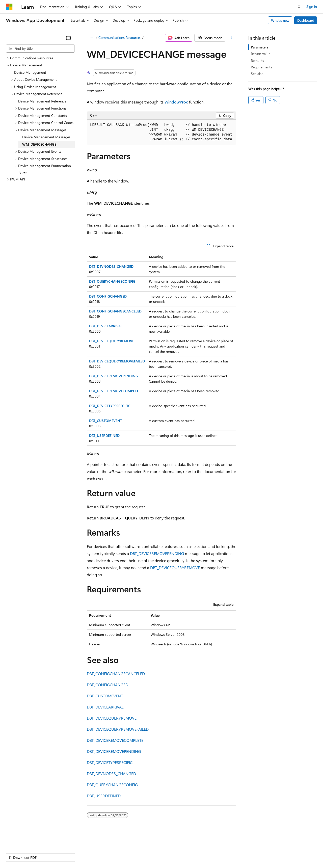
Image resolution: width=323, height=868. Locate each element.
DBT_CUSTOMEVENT (106, 421)
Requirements (261, 67)
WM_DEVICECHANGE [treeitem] (39, 144)
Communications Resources (120, 37)
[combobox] (40, 48)
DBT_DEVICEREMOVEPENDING (114, 376)
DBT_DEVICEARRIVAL (106, 326)
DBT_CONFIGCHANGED (108, 296)
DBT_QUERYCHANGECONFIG (112, 281)
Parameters (260, 47)
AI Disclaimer (16, 853)
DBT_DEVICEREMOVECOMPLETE (115, 391)
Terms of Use (184, 853)
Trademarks (209, 853)
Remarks (257, 60)
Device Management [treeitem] (30, 72)
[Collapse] (68, 38)
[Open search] (299, 7)
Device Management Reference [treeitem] (42, 101)
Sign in (312, 6)
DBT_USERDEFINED (104, 436)
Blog (69, 853)
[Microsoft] (9, 7)
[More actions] (232, 38)
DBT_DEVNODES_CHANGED (111, 266)
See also (257, 74)
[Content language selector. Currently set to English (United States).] (29, 841)
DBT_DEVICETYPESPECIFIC (110, 406)
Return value (261, 54)
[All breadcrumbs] (91, 38)
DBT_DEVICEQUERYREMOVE (112, 341)
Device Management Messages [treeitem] (46, 137)
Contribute (90, 853)
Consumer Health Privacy (145, 853)
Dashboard (306, 20)
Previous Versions (46, 853)
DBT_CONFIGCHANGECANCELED (115, 311)
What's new (280, 20)
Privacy (110, 853)
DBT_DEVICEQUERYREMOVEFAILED (117, 361)
